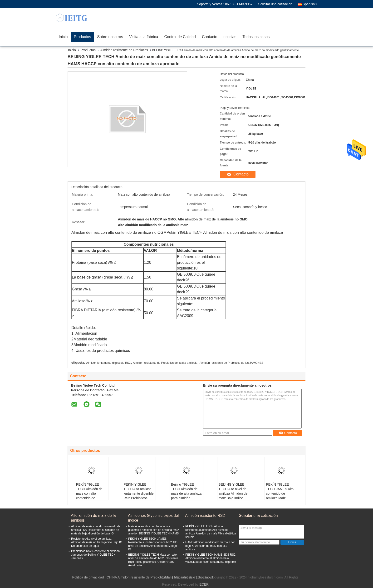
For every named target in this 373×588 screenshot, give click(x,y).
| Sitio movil (204, 577)
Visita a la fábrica (144, 37)
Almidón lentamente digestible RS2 (108, 363)
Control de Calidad (180, 37)
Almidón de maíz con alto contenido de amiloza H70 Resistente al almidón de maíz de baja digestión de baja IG (96, 530)
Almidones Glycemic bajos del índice (153, 518)
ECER (204, 584)
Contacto (210, 37)
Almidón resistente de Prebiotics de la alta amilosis (165, 363)
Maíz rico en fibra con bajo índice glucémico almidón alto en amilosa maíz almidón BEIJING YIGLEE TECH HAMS (154, 530)
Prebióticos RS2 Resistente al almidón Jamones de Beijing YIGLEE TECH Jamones (95, 555)
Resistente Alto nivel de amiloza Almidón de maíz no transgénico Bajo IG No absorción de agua (97, 542)
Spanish (310, 4)
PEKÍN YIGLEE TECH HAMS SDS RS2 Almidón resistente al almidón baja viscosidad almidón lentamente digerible (211, 558)
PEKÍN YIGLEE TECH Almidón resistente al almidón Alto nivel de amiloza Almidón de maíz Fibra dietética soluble (211, 532)
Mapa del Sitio (184, 577)
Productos (82, 37)
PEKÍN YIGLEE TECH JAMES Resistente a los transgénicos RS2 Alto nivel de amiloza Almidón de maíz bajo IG (153, 544)
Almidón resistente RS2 (205, 516)
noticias (230, 37)
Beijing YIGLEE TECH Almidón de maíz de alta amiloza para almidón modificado (186, 493)
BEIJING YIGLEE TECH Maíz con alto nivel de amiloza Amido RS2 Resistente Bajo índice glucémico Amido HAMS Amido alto (153, 560)
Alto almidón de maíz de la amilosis (93, 518)
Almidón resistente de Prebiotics (124, 50)
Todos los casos (256, 37)
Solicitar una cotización (275, 4)
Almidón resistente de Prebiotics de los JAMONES (231, 363)
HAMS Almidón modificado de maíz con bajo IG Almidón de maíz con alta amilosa (210, 546)
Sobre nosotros (110, 37)
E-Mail (167, 577)
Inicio (63, 37)
